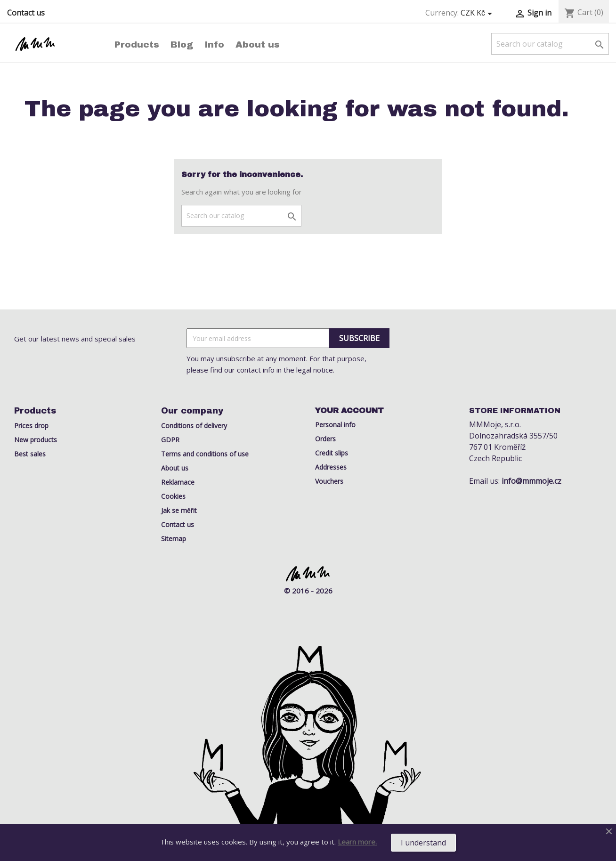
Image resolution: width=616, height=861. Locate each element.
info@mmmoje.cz (531, 481)
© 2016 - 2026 (308, 591)
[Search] (550, 44)
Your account (349, 410)
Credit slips (332, 453)
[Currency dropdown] (478, 13)
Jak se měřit (179, 510)
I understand (423, 843)
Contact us (26, 13)
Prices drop (31, 426)
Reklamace (178, 482)
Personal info (335, 425)
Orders (325, 439)
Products (137, 45)
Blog (182, 45)
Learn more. (357, 842)
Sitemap (174, 539)
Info (214, 45)
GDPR (170, 440)
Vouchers (329, 481)
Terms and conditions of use (205, 454)
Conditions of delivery (194, 426)
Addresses (331, 467)
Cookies (173, 496)
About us (258, 45)
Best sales (30, 454)
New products (36, 440)
